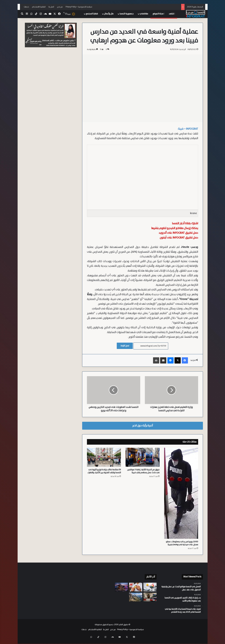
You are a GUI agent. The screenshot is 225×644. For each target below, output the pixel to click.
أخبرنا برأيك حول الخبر (143, 426)
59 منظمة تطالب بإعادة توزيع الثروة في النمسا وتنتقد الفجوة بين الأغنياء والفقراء (104, 471)
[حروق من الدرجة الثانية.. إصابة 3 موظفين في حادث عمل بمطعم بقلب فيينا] (143, 457)
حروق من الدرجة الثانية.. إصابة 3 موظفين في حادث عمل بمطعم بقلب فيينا (143, 471)
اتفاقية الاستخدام (39, 7)
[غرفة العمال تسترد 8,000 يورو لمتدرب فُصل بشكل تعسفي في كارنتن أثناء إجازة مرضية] (136, 587)
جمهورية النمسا (126, 14)
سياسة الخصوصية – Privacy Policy (79, 7)
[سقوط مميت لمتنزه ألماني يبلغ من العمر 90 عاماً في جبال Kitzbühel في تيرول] (136, 597)
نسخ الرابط (125, 346)
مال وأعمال (109, 14)
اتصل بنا (51, 7)
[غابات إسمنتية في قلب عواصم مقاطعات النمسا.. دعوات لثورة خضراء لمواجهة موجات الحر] (150, 606)
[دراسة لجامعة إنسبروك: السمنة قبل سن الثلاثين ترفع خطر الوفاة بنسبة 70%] (150, 587)
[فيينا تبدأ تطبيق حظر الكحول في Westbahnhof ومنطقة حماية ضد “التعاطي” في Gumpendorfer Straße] (136, 606)
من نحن (60, 7)
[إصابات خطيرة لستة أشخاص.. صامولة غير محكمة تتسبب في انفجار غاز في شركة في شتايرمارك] (121, 587)
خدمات (26, 7)
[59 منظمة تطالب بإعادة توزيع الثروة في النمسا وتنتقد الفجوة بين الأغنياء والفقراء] (104, 457)
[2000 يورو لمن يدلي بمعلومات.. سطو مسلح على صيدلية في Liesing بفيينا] (181, 493)
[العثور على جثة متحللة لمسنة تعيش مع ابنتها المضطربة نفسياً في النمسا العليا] (150, 597)
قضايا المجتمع (92, 14)
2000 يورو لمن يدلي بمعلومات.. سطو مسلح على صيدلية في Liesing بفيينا (182, 543)
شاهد (172, 14)
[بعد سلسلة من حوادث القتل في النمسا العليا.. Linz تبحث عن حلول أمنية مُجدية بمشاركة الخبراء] (121, 606)
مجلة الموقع (159, 14)
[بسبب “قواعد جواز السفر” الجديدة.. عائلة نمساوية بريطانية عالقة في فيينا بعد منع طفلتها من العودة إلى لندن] (121, 597)
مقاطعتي (144, 14)
